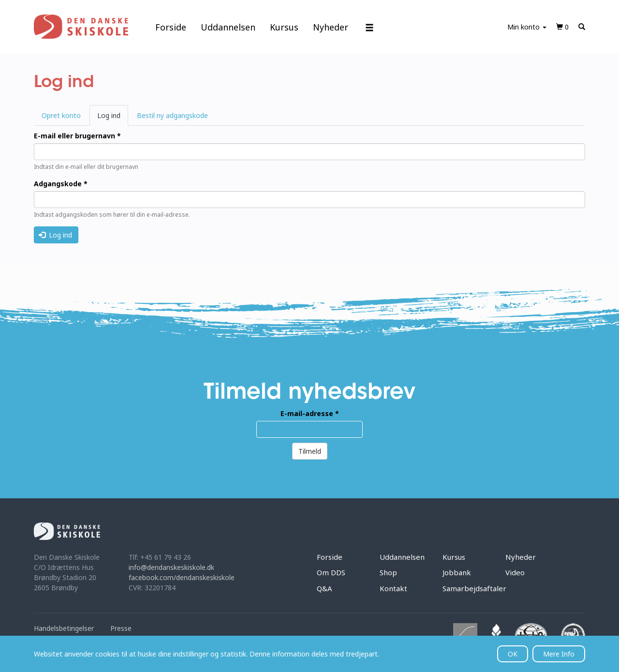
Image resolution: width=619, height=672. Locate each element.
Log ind (113, 118)
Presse (121, 628)
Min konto (527, 27)
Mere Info (559, 654)
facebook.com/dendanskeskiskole (182, 577)
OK (513, 654)
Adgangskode (61, 184)
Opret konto (61, 115)
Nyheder (331, 27)
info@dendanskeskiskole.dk (171, 567)
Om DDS (331, 572)
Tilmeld (310, 451)
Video (515, 572)
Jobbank (457, 572)
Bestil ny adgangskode (172, 115)
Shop (388, 572)
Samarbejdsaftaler (474, 588)
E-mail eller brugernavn (77, 136)
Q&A (324, 588)
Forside (171, 27)
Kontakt (393, 588)
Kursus (284, 27)
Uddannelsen (228, 27)
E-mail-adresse (310, 413)
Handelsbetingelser (64, 628)
